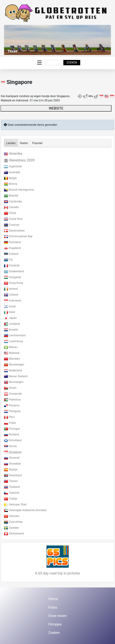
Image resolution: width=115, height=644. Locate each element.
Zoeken (72, 63)
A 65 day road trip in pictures (57, 573)
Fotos (53, 607)
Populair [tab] (38, 143)
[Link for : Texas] (58, 40)
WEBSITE (56, 108)
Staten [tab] (24, 143)
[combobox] (55, 63)
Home (53, 599)
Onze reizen (57, 616)
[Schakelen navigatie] (39, 63)
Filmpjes (55, 624)
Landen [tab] (11, 143)
